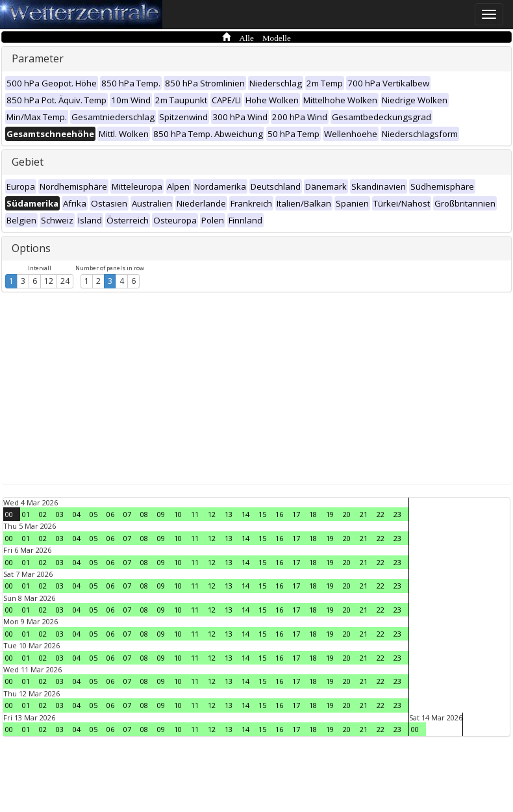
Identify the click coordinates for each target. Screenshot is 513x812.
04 (77, 514)
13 (229, 514)
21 (364, 514)
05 (94, 514)
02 (43, 514)
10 (178, 514)
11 (195, 514)
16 (279, 514)
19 (330, 514)
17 (296, 514)
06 (110, 514)
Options (31, 248)
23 (397, 514)
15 (262, 514)
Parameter (38, 58)
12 (49, 281)
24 (65, 281)
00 (9, 514)
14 (245, 514)
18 (313, 514)
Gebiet (28, 162)
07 (127, 514)
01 (26, 514)
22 (381, 514)
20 (347, 514)
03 (60, 514)
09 (161, 514)
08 (144, 514)
